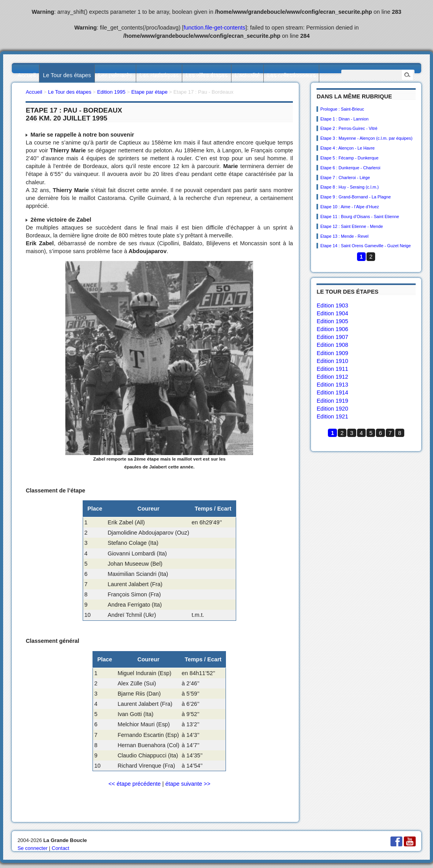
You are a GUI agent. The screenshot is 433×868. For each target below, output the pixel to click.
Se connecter (32, 848)
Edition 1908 (332, 345)
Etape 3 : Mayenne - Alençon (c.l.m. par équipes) (366, 138)
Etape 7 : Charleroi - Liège (345, 178)
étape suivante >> (188, 784)
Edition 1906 (332, 329)
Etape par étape (149, 92)
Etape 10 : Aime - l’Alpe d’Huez (350, 207)
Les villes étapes (207, 75)
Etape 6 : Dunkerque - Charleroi (350, 168)
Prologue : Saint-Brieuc (342, 109)
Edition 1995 (111, 92)
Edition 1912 (332, 377)
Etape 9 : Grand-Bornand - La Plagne (356, 197)
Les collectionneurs (291, 75)
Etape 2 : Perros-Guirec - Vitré (349, 128)
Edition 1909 (332, 353)
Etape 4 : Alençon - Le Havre (348, 148)
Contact (60, 848)
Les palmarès (115, 75)
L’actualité (247, 75)
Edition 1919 (332, 401)
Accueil (26, 75)
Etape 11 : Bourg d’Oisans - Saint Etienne (360, 217)
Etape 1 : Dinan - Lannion (344, 119)
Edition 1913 (332, 385)
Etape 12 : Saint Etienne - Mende (352, 226)
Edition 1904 (332, 313)
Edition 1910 (332, 361)
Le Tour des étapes (67, 75)
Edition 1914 (332, 392)
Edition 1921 (332, 416)
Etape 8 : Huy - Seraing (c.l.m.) (350, 187)
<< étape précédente (134, 784)
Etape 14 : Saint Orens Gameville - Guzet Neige (366, 246)
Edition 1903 (332, 305)
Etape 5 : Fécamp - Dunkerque (350, 158)
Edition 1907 (332, 337)
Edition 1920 (332, 409)
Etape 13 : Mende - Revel (344, 236)
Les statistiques (159, 75)
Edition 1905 (332, 321)
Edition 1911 (332, 369)
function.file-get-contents (215, 28)
